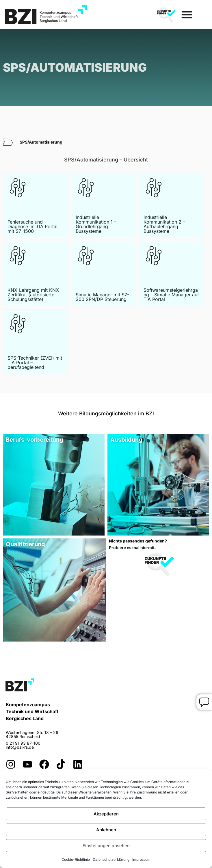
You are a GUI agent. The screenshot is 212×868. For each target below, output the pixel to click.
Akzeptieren (106, 814)
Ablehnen (106, 830)
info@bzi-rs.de (20, 747)
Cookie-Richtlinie (76, 859)
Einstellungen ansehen (106, 846)
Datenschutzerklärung (111, 859)
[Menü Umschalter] (187, 14)
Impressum (141, 859)
